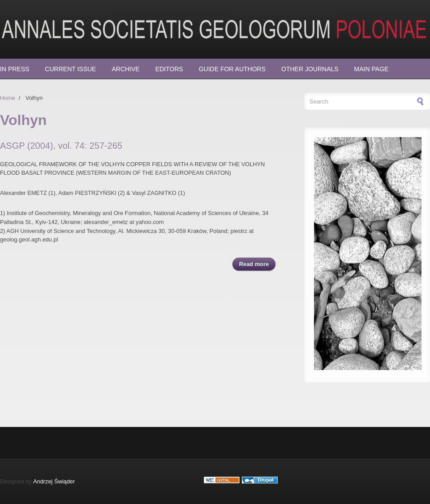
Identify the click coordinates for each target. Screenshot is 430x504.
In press (15, 69)
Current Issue (70, 69)
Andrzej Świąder (54, 481)
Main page (372, 69)
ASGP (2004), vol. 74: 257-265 (61, 146)
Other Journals (310, 69)
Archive (125, 69)
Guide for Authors (232, 69)
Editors (169, 69)
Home (8, 98)
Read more (257, 264)
